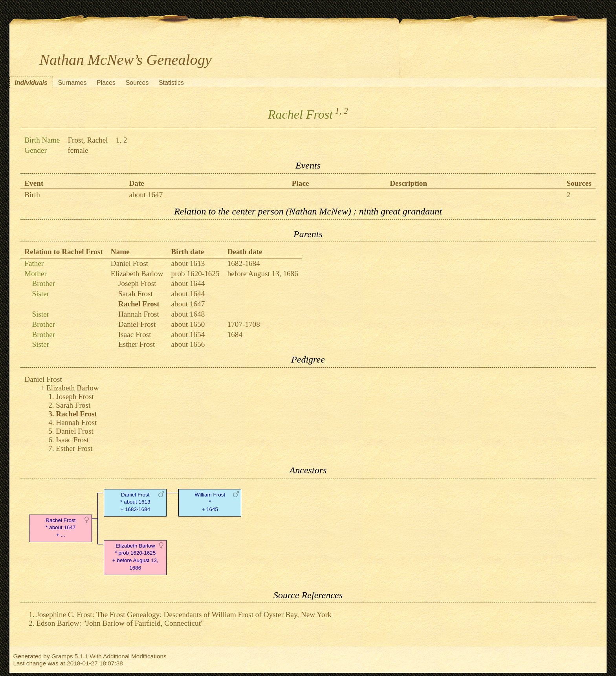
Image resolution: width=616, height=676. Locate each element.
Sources (137, 83)
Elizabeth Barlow (137, 274)
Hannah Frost (139, 314)
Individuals (31, 83)
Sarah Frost (136, 294)
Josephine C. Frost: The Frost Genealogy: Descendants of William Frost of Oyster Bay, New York (184, 615)
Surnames (72, 83)
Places (106, 83)
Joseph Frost (137, 283)
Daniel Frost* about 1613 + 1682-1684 (135, 502)
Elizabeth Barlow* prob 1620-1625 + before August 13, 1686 (135, 557)
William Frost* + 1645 (210, 502)
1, (338, 111)
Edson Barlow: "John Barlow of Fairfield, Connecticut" (120, 623)
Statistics (171, 83)
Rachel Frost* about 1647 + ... (60, 528)
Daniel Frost (129, 263)
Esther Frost (137, 344)
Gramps (62, 656)
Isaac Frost (135, 334)
